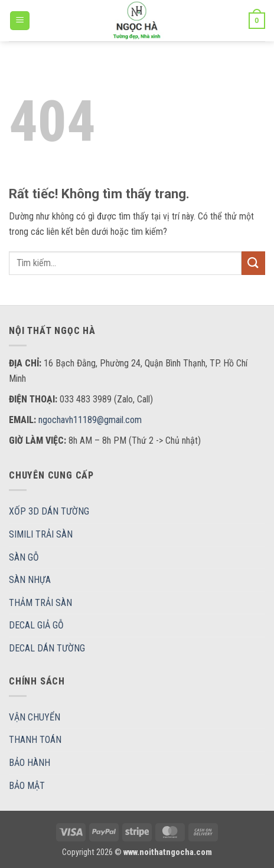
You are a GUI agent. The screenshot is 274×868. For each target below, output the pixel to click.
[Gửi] (253, 263)
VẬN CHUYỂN (35, 717)
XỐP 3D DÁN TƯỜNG (49, 511)
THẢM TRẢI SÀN (40, 603)
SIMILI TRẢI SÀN (41, 534)
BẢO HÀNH (30, 763)
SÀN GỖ (24, 557)
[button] (20, 21)
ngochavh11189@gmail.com (90, 420)
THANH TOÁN (35, 740)
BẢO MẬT (27, 786)
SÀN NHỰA (30, 580)
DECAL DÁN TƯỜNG (47, 648)
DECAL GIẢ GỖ (36, 625)
